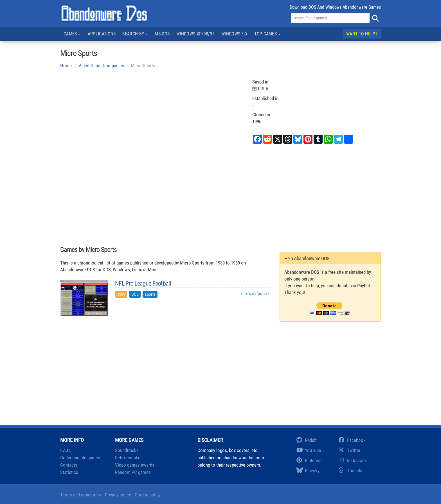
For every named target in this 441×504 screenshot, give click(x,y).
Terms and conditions (81, 495)
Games (72, 34)
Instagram (352, 460)
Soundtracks (127, 450)
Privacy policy (118, 495)
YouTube (309, 450)
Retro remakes (129, 458)
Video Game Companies (101, 65)
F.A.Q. (66, 450)
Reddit (307, 440)
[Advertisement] (220, 194)
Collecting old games (80, 458)
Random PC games (133, 472)
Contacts (69, 465)
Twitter (349, 450)
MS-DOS (162, 34)
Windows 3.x (234, 34)
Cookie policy (148, 495)
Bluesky (308, 471)
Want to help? (362, 34)
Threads (350, 471)
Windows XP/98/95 (195, 34)
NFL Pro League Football (143, 284)
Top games (267, 34)
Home (66, 65)
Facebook (352, 440)
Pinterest (309, 460)
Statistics (69, 472)
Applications (102, 34)
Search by (135, 34)
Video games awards (135, 465)
